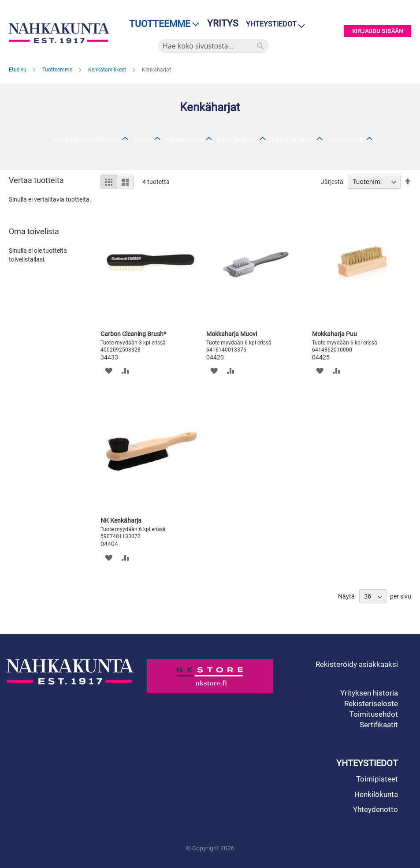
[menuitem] (162, 24)
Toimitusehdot (374, 714)
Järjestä (332, 182)
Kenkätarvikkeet (108, 70)
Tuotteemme (58, 70)
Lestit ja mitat (293, 140)
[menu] (162, 24)
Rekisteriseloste (371, 703)
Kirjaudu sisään (378, 31)
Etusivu (18, 70)
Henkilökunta (376, 794)
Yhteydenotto (375, 809)
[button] (108, 371)
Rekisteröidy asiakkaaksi (357, 664)
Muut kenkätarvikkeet (86, 140)
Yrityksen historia (369, 693)
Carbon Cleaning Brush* (133, 334)
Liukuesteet (346, 140)
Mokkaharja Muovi (232, 334)
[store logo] (59, 33)
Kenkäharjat (184, 140)
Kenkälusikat (237, 140)
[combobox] (213, 46)
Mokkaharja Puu (335, 334)
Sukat (143, 140)
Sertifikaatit (379, 725)
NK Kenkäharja (121, 520)
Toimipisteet (377, 779)
